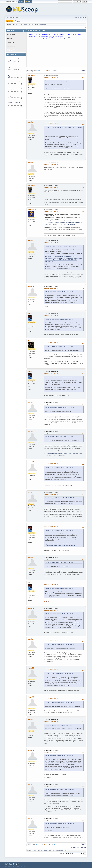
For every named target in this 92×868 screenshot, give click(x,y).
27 (42, 71)
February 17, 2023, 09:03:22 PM (51, 820)
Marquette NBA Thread (14, 74)
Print (83, 71)
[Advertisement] (56, 53)
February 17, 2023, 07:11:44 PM (51, 610)
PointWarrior (18, 82)
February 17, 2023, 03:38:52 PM (51, 559)
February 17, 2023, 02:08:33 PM (51, 404)
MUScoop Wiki (11, 50)
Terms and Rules (79, 864)
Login (43, 38)
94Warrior (10, 68)
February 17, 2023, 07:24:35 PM (51, 641)
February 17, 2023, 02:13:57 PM (51, 433)
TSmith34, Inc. (33, 209)
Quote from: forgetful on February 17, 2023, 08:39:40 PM (60, 790)
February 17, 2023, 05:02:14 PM (51, 585)
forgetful (31, 697)
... (41, 71)
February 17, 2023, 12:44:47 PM (51, 373)
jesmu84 (31, 286)
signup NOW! (67, 38)
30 (49, 71)
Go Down (29, 71)
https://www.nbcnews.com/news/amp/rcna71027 (58, 88)
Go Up (29, 845)
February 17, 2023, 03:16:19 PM (51, 494)
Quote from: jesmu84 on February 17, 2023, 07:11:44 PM (60, 644)
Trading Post (11, 42)
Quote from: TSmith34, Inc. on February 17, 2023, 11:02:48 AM (62, 246)
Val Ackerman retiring (13, 58)
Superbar (10, 38)
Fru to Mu (10, 82)
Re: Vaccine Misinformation (51, 76)
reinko (30, 314)
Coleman (31, 341)
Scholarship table (82, 17)
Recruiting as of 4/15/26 (14, 88)
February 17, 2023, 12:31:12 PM (51, 316)
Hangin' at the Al (12, 34)
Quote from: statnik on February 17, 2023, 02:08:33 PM (60, 467)
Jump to (62, 853)
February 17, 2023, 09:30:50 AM (51, 77)
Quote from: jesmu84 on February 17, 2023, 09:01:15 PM (60, 824)
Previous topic (75, 847)
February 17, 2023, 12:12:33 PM (51, 243)
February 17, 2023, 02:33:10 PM (51, 464)
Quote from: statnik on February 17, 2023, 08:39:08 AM (60, 81)
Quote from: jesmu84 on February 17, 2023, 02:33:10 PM (60, 498)
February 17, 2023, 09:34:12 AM (51, 124)
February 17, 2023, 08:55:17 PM (51, 722)
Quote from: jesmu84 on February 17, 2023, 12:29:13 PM (60, 408)
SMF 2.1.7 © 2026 (9, 865)
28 (44, 71)
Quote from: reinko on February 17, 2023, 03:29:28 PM (60, 563)
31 (51, 71)
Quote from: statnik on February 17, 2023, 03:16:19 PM (60, 614)
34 (54, 71)
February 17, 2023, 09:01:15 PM (51, 752)
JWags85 (18, 104)
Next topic (83, 847)
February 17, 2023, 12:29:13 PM (51, 288)
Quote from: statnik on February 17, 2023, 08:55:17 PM (60, 756)
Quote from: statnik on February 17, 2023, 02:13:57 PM (60, 530)
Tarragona (10, 60)
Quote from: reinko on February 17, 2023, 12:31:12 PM (60, 346)
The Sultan (32, 76)
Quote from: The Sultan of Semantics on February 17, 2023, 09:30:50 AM (64, 127)
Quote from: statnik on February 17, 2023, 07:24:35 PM (60, 673)
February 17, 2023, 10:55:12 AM (51, 187)
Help (73, 864)
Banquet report (12, 96)
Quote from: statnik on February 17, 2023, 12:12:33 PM (60, 292)
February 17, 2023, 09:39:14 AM (51, 165)
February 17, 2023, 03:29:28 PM (51, 527)
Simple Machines (17, 865)
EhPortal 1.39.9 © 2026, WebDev (12, 864)
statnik (30, 122)
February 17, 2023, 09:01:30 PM (51, 786)
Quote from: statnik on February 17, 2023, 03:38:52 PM (60, 588)
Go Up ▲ (85, 864)
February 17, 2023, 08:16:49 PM (51, 670)
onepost (10, 90)
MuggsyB (10, 76)
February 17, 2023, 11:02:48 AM (51, 211)
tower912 (20, 96)
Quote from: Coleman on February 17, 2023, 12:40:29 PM (60, 377)
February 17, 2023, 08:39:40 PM (51, 699)
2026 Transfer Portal (13, 66)
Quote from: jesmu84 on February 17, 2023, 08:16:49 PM (60, 702)
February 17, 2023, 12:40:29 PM (51, 343)
